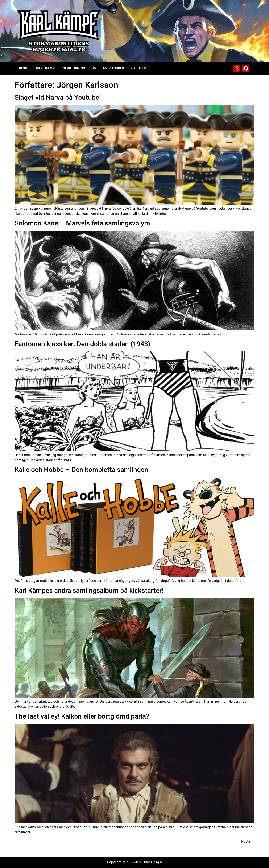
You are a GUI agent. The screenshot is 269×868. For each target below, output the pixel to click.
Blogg (24, 68)
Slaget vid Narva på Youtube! (58, 97)
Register (138, 68)
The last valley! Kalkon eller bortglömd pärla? (82, 716)
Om (94, 68)
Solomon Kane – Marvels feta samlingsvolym (82, 223)
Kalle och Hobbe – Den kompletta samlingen (81, 470)
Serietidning (74, 68)
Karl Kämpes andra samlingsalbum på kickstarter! (89, 590)
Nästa (248, 841)
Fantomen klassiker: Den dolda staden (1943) (82, 344)
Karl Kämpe (46, 68)
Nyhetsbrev (113, 68)
